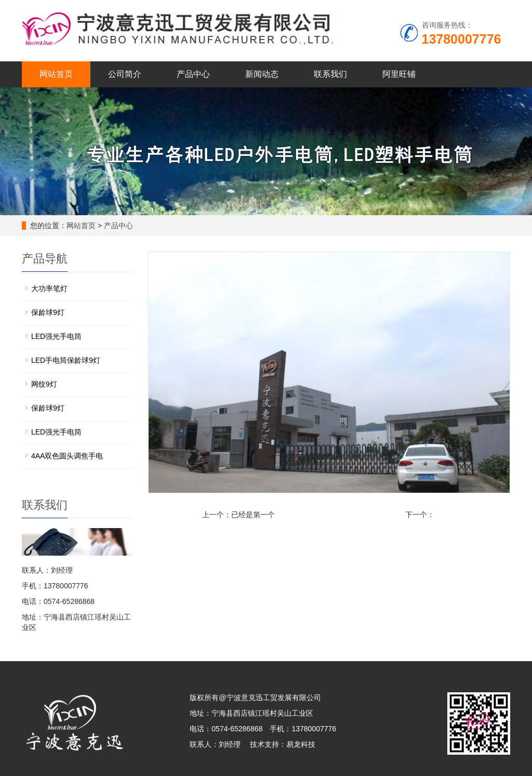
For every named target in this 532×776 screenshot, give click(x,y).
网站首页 (56, 74)
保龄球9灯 (48, 312)
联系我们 (330, 74)
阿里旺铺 (399, 74)
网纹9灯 (44, 384)
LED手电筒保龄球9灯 (66, 360)
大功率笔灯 (49, 288)
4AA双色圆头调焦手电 (67, 456)
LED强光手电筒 (56, 336)
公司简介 (125, 74)
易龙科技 (301, 744)
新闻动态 (262, 74)
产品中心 (193, 74)
